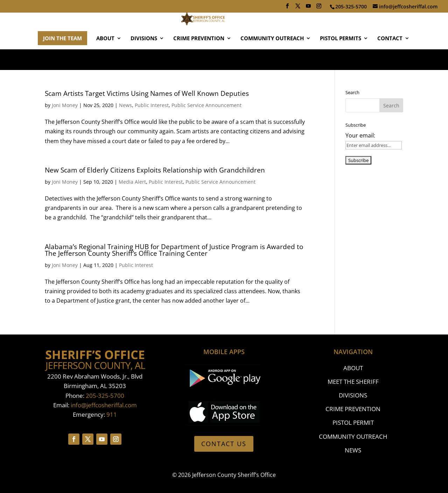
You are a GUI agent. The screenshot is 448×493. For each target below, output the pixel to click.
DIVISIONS (144, 59)
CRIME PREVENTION (199, 59)
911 (112, 414)
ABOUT (105, 59)
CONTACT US (224, 444)
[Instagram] (319, 8)
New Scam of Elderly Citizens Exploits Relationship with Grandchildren (155, 170)
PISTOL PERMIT (353, 422)
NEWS (353, 450)
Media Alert (132, 182)
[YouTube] (308, 8)
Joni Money (65, 105)
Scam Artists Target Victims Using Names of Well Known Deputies (147, 93)
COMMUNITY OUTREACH (272, 59)
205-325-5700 (105, 396)
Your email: (360, 135)
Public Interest (152, 105)
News (125, 105)
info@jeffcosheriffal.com (104, 405)
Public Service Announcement (206, 105)
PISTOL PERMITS (341, 59)
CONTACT (390, 59)
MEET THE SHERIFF (353, 382)
